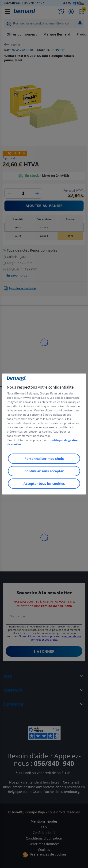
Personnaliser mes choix (44, 459)
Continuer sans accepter (44, 471)
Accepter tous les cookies (44, 484)
